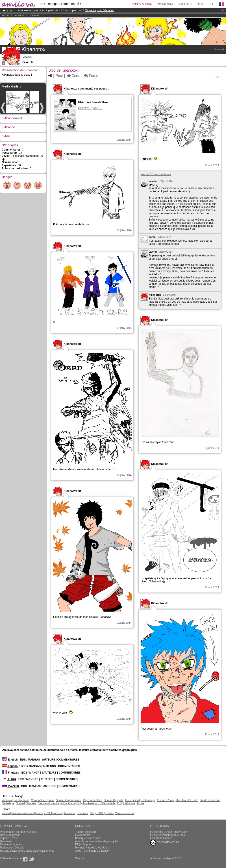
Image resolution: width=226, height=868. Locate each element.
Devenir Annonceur (11, 844)
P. (214, 77)
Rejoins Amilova (142, 4)
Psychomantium (92, 800)
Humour (57, 813)
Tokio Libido (132, 800)
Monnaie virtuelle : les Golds (92, 848)
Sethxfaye (8, 803)
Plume (140, 803)
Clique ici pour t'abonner (99, 10)
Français (11, 773)
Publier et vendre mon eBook (168, 835)
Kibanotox (34, 15)
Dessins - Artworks (23, 813)
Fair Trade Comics (161, 838)
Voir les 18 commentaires (156, 174)
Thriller (110, 813)
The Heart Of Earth (187, 800)
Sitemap (80, 858)
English (10, 760)
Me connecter (165, 4)
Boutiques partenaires (88, 838)
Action (6, 813)
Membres (19, 15)
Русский (11, 786)
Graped (20, 803)
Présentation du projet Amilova (18, 832)
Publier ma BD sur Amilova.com (169, 832)
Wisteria (31, 803)
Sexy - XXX (97, 813)
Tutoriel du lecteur (86, 832)
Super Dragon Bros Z (68, 800)
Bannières (6, 841)
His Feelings (148, 800)
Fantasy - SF (43, 813)
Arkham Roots (165, 800)
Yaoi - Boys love (125, 813)
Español (10, 766)
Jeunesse (69, 813)
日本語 (9, 779)
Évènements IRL (85, 835)
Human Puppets (113, 800)
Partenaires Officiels (12, 848)
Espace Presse (9, 838)
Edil (119, 803)
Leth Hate (129, 803)
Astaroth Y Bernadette (102, 803)
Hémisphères (21, 800)
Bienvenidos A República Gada (56, 803)
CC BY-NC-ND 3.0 (165, 843)
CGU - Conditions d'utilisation (93, 851)
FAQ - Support (84, 844)
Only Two (82, 803)
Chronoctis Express (43, 800)
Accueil (6, 15)
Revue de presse (10, 835)
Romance (82, 813)
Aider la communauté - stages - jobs (97, 841)
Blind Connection (210, 800)
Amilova (7, 800)
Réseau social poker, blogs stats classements (27, 851)
